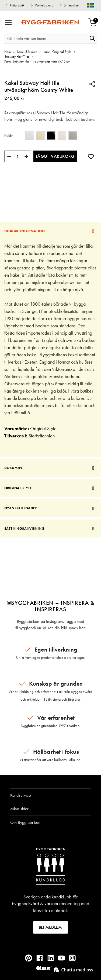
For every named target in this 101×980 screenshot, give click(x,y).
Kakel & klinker (27, 52)
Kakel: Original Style (57, 52)
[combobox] (46, 38)
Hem (8, 52)
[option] (30, 136)
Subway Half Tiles (17, 56)
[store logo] (50, 22)
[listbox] (52, 137)
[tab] (50, 231)
